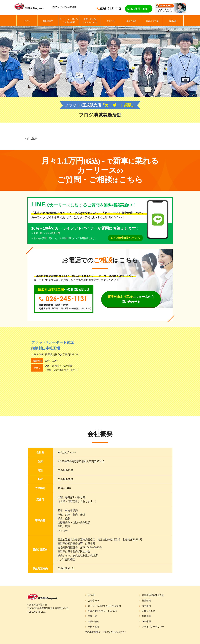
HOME (54, 7)
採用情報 (146, 600)
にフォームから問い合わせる (131, 299)
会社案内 (173, 21)
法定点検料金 (152, 21)
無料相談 (146, 616)
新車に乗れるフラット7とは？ (90, 21)
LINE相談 (147, 621)
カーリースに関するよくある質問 (69, 21)
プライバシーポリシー (153, 627)
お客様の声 (48, 21)
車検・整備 (93, 627)
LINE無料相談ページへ (125, 238)
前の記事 (32, 139)
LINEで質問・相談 (137, 9)
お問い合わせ (149, 611)
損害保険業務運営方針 (153, 595)
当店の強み (131, 21)
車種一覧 (110, 21)
